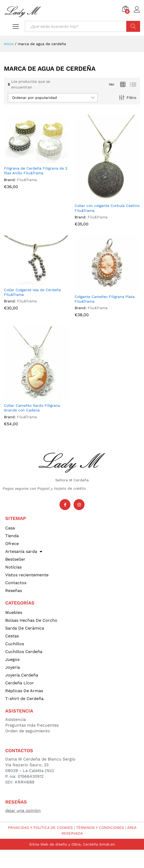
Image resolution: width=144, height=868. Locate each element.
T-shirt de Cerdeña (24, 699)
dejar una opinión (23, 810)
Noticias (13, 567)
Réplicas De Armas (24, 691)
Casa (10, 528)
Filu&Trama (27, 180)
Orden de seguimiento (28, 731)
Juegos (12, 659)
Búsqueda (133, 26)
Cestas (12, 636)
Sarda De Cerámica (25, 628)
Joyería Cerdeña (22, 675)
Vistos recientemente (27, 575)
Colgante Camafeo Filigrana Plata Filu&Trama (105, 299)
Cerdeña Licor (20, 683)
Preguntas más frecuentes (32, 725)
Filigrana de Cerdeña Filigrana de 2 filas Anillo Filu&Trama (36, 171)
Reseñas (14, 591)
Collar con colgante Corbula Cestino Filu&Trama (107, 208)
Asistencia (16, 719)
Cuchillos (15, 644)
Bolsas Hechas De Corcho (31, 620)
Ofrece (12, 544)
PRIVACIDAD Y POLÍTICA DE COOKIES (40, 828)
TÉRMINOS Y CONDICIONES (100, 828)
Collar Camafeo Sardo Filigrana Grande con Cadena (32, 408)
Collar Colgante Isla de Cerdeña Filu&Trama (32, 292)
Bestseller (15, 559)
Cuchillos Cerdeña (24, 652)
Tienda (12, 536)
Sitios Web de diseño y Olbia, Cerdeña (64, 844)
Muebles (14, 612)
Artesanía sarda (24, 552)
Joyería (13, 667)
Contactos (16, 583)
